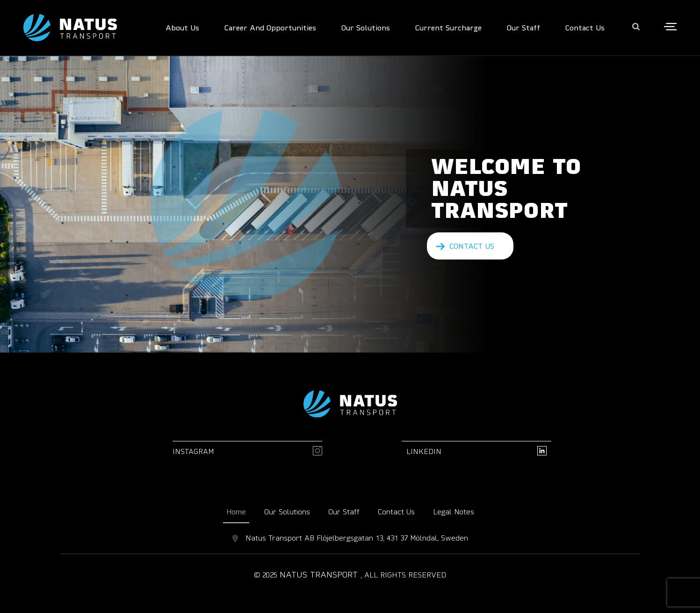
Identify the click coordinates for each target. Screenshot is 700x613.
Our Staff (344, 512)
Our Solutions (287, 512)
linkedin (424, 451)
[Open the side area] (670, 28)
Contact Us (396, 512)
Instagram (193, 451)
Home (236, 512)
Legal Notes (454, 512)
